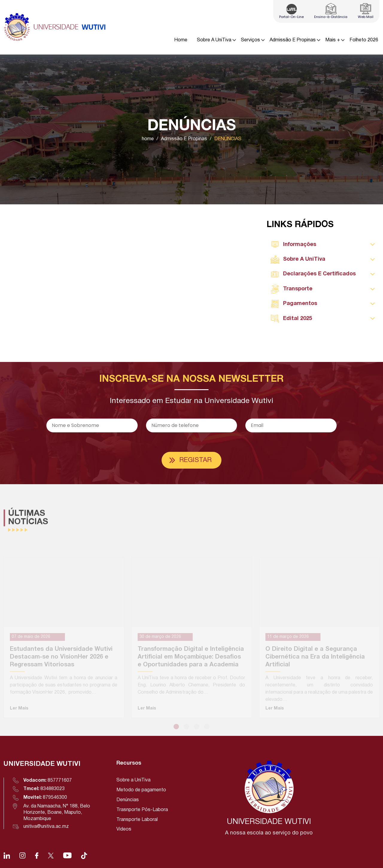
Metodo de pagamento (141, 790)
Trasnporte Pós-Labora (142, 810)
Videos (124, 829)
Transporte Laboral (137, 820)
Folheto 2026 (364, 40)
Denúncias (128, 800)
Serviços (250, 40)
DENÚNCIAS (228, 139)
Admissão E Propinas (293, 40)
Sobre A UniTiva (214, 40)
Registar (195, 460)
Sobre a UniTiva (133, 780)
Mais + (333, 40)
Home (181, 40)
